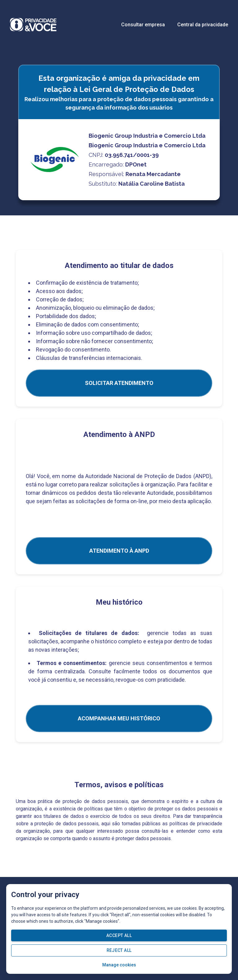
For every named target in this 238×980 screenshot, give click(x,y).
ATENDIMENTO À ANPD (119, 551)
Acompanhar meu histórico (119, 718)
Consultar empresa (143, 25)
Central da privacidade (203, 25)
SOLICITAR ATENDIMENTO (119, 383)
